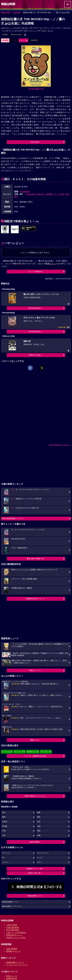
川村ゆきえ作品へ (35, 355)
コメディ (5, 35)
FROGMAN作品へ (35, 308)
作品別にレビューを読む (16, 938)
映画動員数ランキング (15, 962)
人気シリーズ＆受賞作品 (16, 933)
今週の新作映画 (13, 928)
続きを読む (35, 142)
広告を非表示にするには (59, 445)
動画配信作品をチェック (35, 599)
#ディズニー (45, 752)
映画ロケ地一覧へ (35, 873)
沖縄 (39, 835)
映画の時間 (6, 12)
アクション (6, 853)
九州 (4, 835)
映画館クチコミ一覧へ (35, 869)
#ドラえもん (6, 752)
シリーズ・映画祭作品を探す (35, 756)
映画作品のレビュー (14, 935)
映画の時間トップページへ (12, 906)
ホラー (40, 862)
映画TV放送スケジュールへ (35, 796)
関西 (4, 817)
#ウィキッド (19, 752)
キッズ (40, 858)
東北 (39, 822)
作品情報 (17, 12)
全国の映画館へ (35, 842)
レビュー (23, 40)
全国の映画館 (12, 949)
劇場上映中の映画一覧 (35, 559)
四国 (39, 831)
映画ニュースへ (35, 670)
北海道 (5, 822)
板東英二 (51, 194)
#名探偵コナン (32, 752)
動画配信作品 (12, 978)
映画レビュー (35, 740)
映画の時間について (35, 896)
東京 (4, 813)
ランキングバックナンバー (17, 965)
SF (3, 858)
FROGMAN (25, 191)
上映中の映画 (12, 925)
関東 (39, 813)
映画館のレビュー (13, 951)
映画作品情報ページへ (10, 902)
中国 (4, 831)
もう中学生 (60, 194)
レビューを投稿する (35, 272)
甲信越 (5, 826)
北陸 (39, 826)
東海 (39, 817)
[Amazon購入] (36, 89)
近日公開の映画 (13, 930)
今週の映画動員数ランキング (12, 518)
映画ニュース (12, 976)
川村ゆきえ (41, 194)
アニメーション (16, 35)
